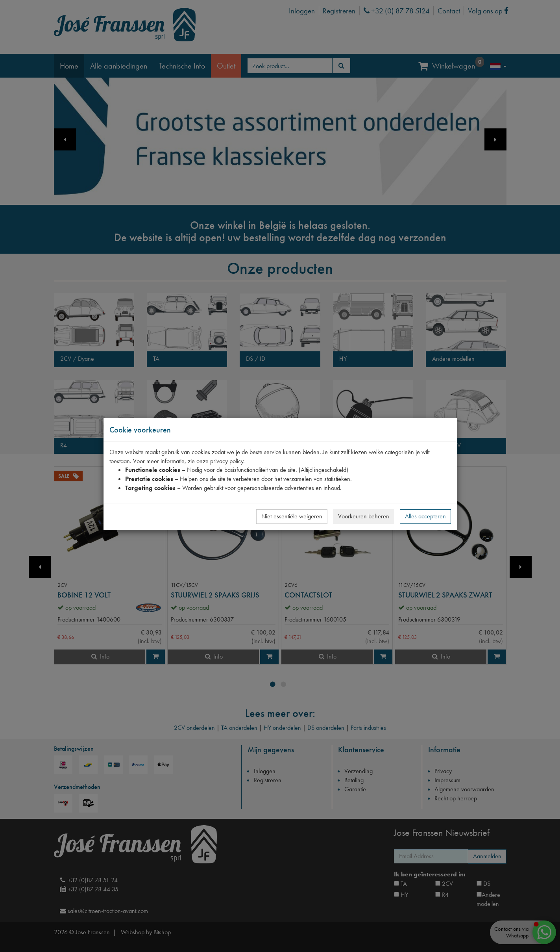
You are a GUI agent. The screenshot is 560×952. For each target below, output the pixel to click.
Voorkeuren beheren (364, 516)
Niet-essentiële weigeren (292, 516)
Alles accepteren (425, 516)
